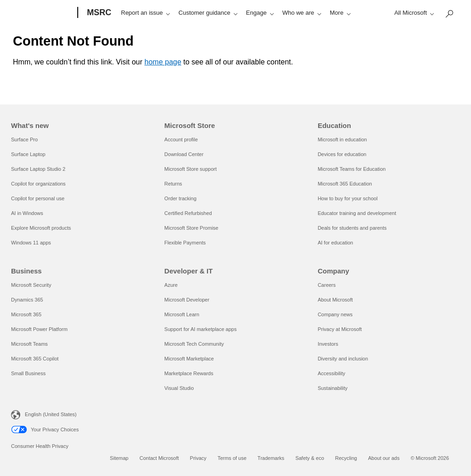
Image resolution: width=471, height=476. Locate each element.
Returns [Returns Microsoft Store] (173, 184)
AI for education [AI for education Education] (336, 243)
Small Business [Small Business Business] (28, 373)
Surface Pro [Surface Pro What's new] (24, 139)
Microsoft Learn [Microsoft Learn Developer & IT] (182, 314)
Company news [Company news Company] (335, 314)
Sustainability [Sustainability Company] (333, 388)
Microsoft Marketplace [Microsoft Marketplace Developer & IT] (189, 359)
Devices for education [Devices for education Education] (342, 154)
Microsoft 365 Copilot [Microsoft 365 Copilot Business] (35, 359)
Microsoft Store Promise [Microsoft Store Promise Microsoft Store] (191, 228)
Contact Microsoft (159, 458)
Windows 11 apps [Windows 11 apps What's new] (31, 243)
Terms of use (232, 458)
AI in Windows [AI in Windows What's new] (27, 213)
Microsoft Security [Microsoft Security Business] (31, 285)
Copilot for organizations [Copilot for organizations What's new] (38, 184)
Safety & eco (310, 458)
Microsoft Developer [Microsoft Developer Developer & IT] (187, 300)
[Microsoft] (43, 13)
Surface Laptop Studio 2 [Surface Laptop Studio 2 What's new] (38, 169)
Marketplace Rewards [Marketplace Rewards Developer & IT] (189, 373)
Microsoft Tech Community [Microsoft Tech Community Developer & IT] (194, 344)
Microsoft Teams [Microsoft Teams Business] (29, 344)
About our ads (384, 458)
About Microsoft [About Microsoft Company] (335, 300)
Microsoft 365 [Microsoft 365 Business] (26, 314)
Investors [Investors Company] (328, 344)
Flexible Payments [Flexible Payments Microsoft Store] (185, 243)
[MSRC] (98, 13)
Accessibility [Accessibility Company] (332, 373)
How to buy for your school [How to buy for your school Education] (348, 198)
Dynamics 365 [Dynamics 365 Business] (27, 300)
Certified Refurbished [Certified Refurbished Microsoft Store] (188, 213)
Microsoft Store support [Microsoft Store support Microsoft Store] (190, 169)
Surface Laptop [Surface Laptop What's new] (28, 154)
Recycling (346, 458)
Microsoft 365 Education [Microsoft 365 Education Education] (345, 184)
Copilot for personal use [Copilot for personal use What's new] (38, 198)
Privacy (198, 458)
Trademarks (271, 458)
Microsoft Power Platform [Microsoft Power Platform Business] (39, 329)
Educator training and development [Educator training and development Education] (357, 213)
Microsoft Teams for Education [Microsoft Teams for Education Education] (352, 169)
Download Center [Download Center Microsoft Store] (184, 154)
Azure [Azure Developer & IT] (171, 285)
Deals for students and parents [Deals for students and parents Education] (352, 228)
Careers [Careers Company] (327, 285)
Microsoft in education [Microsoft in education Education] (342, 139)
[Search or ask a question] (124, 12)
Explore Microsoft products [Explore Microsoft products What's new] (41, 228)
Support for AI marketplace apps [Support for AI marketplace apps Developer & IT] (200, 329)
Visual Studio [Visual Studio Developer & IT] (179, 388)
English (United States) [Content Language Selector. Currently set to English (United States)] (51, 414)
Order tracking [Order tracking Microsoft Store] (180, 198)
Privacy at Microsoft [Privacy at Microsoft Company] (340, 329)
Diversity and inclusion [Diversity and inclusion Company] (343, 359)
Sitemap (119, 458)
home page (163, 62)
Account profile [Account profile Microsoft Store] (181, 139)
